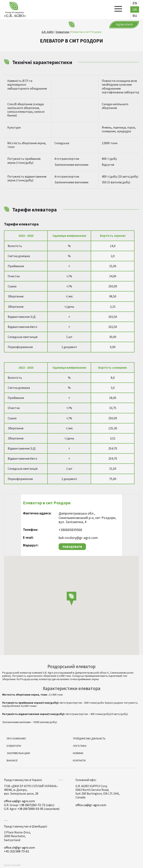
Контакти (79, 760)
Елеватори (14, 746)
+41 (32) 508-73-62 (16, 851)
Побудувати (72, 547)
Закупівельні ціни (18, 753)
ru (135, 16)
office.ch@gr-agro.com (19, 847)
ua (135, 9)
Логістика (80, 746)
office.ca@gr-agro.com (91, 805)
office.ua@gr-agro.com (19, 801)
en (135, 3)
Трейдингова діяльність (89, 738)
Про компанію (16, 738)
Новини (78, 753)
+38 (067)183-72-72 (32, 805)
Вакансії (12, 760)
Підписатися (124, 25)
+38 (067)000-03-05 (30, 809)
